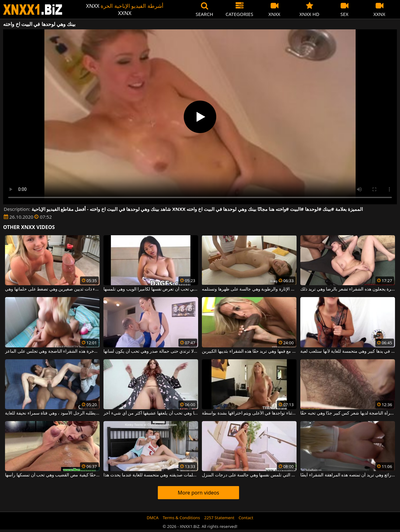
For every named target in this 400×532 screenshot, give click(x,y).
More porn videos (198, 493)
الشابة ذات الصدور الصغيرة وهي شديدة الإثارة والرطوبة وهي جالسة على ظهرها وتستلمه (249, 289)
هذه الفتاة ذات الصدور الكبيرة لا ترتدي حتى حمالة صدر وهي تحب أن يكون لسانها (151, 351)
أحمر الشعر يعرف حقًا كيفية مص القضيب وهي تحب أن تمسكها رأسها (52, 475)
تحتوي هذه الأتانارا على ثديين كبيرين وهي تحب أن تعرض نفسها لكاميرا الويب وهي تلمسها (151, 289)
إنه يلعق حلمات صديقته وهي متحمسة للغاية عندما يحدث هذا (151, 475)
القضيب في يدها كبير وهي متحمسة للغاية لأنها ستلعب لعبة (347, 351)
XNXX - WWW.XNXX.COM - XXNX (33, 10)
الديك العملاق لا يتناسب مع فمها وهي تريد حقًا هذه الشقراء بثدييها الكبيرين (249, 351)
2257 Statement (219, 518)
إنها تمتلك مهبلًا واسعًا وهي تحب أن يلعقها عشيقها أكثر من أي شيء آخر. (151, 413)
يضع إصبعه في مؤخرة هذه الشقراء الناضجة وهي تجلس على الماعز (52, 351)
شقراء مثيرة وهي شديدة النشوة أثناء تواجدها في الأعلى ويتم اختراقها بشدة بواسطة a (249, 413)
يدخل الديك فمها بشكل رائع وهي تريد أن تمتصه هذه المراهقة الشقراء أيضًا (347, 475)
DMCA (153, 518)
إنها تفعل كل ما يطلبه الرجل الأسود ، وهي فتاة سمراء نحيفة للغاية (52, 413)
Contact (246, 518)
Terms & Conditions (181, 518)
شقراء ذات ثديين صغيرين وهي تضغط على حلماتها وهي (52, 289)
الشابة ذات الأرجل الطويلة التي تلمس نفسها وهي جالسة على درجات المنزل (249, 475)
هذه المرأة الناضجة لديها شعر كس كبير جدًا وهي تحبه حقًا (347, 413)
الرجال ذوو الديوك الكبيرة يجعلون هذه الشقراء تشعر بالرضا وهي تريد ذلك (347, 289)
